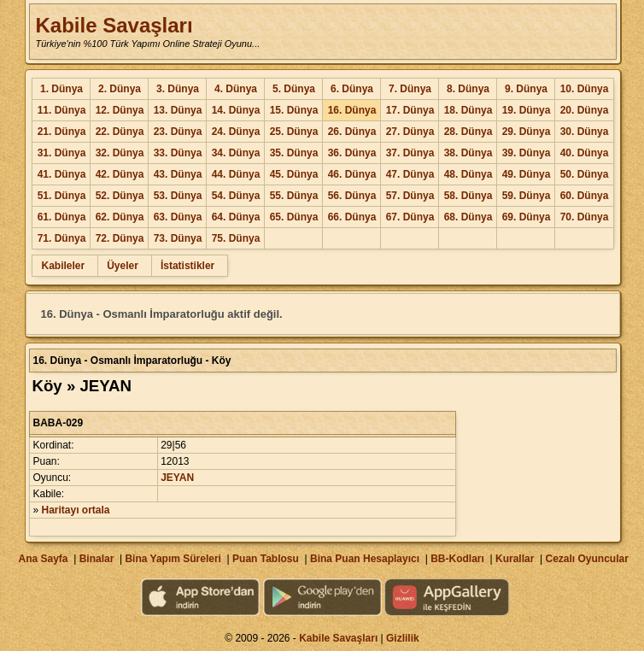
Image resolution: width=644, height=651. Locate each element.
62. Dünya (120, 217)
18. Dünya (468, 110)
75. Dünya (236, 238)
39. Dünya (527, 153)
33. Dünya (178, 153)
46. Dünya (352, 174)
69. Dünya (527, 217)
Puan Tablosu (266, 559)
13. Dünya (178, 110)
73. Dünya (178, 238)
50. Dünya (585, 174)
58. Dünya (468, 196)
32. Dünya (120, 153)
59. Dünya (527, 196)
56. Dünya (352, 196)
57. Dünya (410, 196)
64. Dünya (236, 217)
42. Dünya (120, 174)
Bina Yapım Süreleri (173, 559)
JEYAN (177, 478)
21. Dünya (62, 132)
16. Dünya (352, 110)
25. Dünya (294, 132)
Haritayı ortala (76, 510)
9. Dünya (526, 89)
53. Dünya (178, 196)
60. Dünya (585, 196)
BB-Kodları (457, 559)
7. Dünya (410, 89)
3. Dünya (178, 89)
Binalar (97, 559)
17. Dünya (410, 110)
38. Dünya (468, 153)
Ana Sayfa (43, 559)
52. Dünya (120, 196)
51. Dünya (62, 196)
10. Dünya (585, 89)
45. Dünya (294, 174)
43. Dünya (178, 174)
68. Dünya (468, 217)
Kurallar (515, 559)
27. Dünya (410, 132)
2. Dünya (120, 89)
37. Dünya (410, 153)
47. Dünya (410, 174)
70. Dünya (585, 217)
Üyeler (123, 266)
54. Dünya (236, 196)
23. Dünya (178, 132)
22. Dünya (120, 132)
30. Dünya (585, 132)
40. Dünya (585, 153)
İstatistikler (187, 266)
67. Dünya (410, 217)
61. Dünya (62, 217)
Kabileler (63, 266)
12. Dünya (120, 110)
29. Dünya (527, 132)
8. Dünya (468, 89)
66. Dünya (352, 217)
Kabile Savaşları (114, 25)
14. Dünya (236, 110)
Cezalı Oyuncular (586, 559)
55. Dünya (294, 196)
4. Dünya (236, 89)
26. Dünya (352, 132)
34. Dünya (236, 153)
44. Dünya (236, 174)
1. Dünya (61, 89)
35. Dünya (294, 153)
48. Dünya (468, 174)
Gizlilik (403, 638)
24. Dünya (236, 132)
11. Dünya (62, 110)
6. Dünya (352, 89)
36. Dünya (352, 153)
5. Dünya (294, 89)
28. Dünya (468, 132)
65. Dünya (294, 217)
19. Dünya (527, 110)
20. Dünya (585, 110)
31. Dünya (62, 153)
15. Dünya (294, 110)
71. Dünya (62, 238)
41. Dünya (62, 174)
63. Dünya (178, 217)
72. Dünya (120, 238)
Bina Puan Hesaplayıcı (365, 559)
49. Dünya (527, 174)
